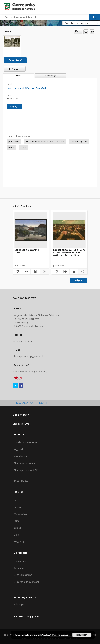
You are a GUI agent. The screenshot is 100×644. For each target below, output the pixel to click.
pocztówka (12, 99)
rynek (11, 148)
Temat (17, 521)
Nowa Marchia (21, 456)
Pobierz (14, 69)
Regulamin (19, 568)
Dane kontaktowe (23, 575)
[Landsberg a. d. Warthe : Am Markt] (12, 42)
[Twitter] (16, 386)
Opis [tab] (19, 76)
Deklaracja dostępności (26, 582)
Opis (16, 535)
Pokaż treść (15, 60)
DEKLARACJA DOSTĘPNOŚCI (30, 403)
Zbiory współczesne (24, 463)
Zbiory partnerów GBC (26, 470)
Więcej (79, 280)
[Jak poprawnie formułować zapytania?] (98, 23)
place (24, 148)
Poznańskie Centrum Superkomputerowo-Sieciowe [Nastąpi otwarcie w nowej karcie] (50, 638)
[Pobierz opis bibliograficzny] (26, 272)
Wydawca (19, 542)
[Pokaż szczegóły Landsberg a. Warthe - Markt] (44, 272)
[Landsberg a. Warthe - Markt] (31, 230)
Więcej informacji (60, 635)
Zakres (17, 528)
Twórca (18, 507)
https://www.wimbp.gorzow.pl (31, 372)
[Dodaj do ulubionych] (86, 32)
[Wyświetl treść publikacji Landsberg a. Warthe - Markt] (35, 272)
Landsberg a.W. (79, 142)
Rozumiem (82, 635)
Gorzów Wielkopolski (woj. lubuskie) (45, 142)
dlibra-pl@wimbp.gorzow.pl (28, 356)
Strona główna (21, 424)
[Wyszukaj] (95, 17)
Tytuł (16, 500)
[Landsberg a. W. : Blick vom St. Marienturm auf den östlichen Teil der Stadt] (70, 230)
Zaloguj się (20, 604)
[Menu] (96, 3)
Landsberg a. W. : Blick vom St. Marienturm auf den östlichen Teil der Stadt (69, 252)
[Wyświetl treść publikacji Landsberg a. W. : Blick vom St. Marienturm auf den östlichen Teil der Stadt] (74, 272)
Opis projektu (21, 561)
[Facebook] (21, 386)
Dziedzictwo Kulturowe (26, 442)
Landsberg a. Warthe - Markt (27, 251)
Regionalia (19, 449)
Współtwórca (21, 514)
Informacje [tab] (51, 76)
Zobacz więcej (21, 481)
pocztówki (14, 142)
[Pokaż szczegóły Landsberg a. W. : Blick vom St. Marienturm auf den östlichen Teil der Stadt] (82, 272)
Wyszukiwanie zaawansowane (79, 23)
